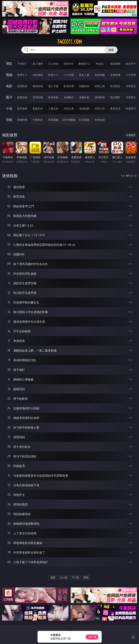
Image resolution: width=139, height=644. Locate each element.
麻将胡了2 (84, 64)
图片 (9, 97)
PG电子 (22, 64)
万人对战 (53, 64)
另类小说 (100, 109)
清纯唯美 (100, 97)
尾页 (86, 577)
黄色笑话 (115, 109)
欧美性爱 (69, 86)
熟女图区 (115, 97)
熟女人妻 (84, 75)
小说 (9, 108)
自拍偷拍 (38, 75)
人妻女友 (53, 109)
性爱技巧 (131, 109)
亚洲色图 (38, 97)
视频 (9, 75)
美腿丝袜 (84, 97)
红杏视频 (84, 120)
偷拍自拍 (38, 86)
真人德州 (38, 64)
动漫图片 (69, 97)
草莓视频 (53, 120)
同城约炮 (22, 120)
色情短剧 (100, 120)
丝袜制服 (100, 75)
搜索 (111, 50)
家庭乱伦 (38, 109)
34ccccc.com (69, 42)
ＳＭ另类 (131, 75)
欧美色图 (53, 97)
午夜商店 (38, 120)
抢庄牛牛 (131, 64)
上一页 (64, 577)
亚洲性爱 (22, 86)
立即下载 (92, 637)
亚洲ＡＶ (22, 75)
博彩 (9, 64)
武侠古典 (69, 109)
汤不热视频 (69, 120)
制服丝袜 (84, 86)
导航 (9, 120)
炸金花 (100, 64)
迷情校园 (84, 109)
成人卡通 (53, 86)
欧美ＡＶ (53, 75)
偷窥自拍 (22, 97)
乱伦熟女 (115, 86)
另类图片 (131, 97)
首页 (53, 577)
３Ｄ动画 (69, 75)
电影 (9, 86)
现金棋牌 (115, 64)
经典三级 (100, 86)
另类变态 (131, 86)
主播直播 (115, 75)
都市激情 (22, 109)
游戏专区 (69, 64)
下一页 (75, 577)
